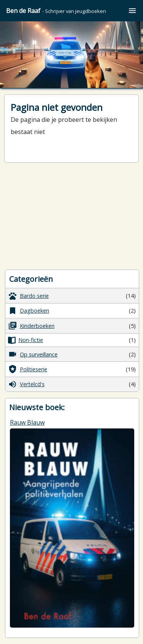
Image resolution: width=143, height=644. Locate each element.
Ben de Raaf (56, 11)
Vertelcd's (26, 384)
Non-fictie (26, 340)
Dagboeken (29, 311)
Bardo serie (28, 296)
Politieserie (28, 369)
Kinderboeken (31, 326)
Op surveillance (33, 354)
